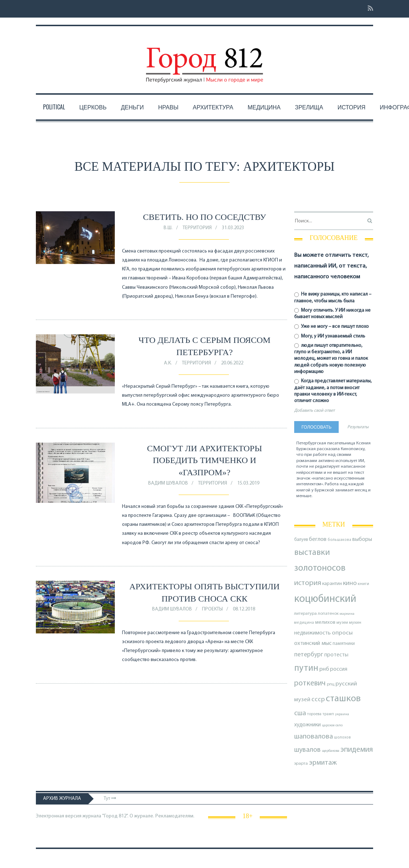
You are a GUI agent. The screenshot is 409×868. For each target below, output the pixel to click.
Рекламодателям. (175, 816)
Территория (197, 228)
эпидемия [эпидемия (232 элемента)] (357, 750)
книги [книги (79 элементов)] (363, 584)
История (352, 107)
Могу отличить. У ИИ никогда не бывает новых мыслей (332, 314)
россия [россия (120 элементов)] (339, 669)
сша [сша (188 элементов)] (300, 713)
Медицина (264, 107)
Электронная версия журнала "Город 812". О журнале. (95, 816)
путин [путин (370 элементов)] (306, 668)
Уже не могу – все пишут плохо (332, 327)
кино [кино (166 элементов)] (350, 583)
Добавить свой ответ (314, 411)
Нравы (168, 107)
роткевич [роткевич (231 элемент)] (310, 683)
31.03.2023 (233, 228)
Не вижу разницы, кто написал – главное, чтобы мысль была (333, 298)
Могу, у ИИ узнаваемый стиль (330, 336)
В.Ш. (168, 228)
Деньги (132, 107)
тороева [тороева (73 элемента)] (314, 714)
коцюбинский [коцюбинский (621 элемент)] (325, 599)
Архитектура (213, 107)
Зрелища (309, 107)
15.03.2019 (248, 483)
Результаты (358, 427)
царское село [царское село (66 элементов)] (332, 725)
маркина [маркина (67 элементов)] (347, 614)
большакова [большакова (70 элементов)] (339, 540)
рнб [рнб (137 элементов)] (324, 669)
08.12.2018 (244, 609)
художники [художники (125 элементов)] (307, 725)
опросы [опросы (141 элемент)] (342, 633)
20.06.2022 (232, 363)
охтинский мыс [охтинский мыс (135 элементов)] (313, 643)
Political (54, 107)
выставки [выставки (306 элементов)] (312, 553)
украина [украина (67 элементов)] (342, 714)
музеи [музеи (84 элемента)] (342, 623)
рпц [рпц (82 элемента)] (331, 684)
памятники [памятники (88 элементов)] (344, 644)
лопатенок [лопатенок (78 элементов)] (328, 614)
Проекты (212, 609)
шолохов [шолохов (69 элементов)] (342, 738)
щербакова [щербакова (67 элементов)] (331, 751)
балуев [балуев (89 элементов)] (301, 540)
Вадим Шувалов (168, 483)
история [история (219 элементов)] (308, 583)
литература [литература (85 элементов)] (305, 614)
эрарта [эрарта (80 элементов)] (301, 764)
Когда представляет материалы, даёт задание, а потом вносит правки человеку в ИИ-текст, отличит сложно (333, 391)
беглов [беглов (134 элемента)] (318, 539)
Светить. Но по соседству (205, 217)
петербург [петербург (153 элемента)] (309, 655)
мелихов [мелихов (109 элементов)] (325, 622)
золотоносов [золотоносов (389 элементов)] (320, 568)
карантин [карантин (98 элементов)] (332, 584)
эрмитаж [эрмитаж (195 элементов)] (323, 763)
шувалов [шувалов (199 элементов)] (307, 750)
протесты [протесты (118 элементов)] (336, 655)
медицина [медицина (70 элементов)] (304, 623)
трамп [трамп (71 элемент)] (328, 714)
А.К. (168, 363)
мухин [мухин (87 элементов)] (355, 622)
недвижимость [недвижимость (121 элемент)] (312, 633)
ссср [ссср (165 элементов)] (318, 700)
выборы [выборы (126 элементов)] (362, 539)
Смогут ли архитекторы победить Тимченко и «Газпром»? (205, 460)
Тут (110, 799)
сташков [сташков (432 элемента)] (343, 699)
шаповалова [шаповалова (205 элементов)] (314, 737)
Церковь (93, 107)
